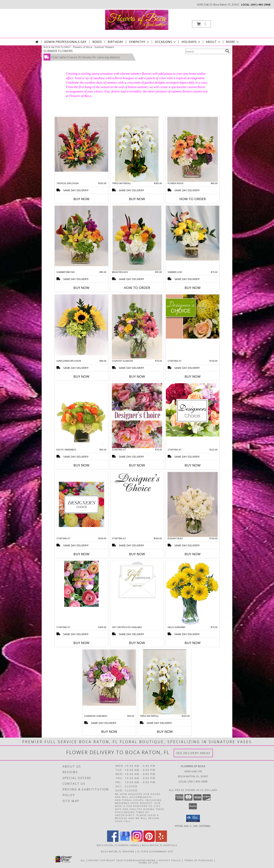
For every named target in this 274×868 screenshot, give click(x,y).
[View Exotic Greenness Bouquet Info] (81, 416)
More (233, 42)
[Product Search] (205, 51)
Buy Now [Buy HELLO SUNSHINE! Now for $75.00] (193, 643)
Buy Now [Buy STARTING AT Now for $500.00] (137, 554)
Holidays (191, 42)
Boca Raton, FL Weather (118, 851)
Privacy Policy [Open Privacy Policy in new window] (170, 860)
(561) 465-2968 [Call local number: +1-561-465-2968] (261, 4)
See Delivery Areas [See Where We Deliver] (193, 753)
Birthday (115, 42)
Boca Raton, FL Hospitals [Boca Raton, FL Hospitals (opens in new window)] (160, 845)
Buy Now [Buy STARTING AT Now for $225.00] (193, 465)
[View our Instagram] (137, 841)
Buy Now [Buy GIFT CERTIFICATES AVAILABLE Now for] (137, 643)
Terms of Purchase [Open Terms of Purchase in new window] (199, 860)
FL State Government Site (155, 851)
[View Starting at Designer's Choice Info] (137, 416)
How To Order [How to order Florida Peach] (193, 199)
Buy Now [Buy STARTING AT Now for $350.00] (81, 554)
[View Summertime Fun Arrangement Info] (81, 236)
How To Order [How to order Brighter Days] (137, 288)
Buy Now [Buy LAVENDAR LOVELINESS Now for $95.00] (109, 732)
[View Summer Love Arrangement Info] (193, 233)
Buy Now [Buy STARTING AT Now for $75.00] (137, 465)
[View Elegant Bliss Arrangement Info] (193, 504)
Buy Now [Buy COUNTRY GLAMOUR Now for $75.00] (137, 376)
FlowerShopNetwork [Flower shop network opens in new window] (140, 860)
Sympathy (139, 42)
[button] (201, 24)
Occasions (166, 42)
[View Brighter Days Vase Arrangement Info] (137, 238)
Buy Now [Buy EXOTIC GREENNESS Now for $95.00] (81, 465)
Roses (97, 42)
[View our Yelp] (161, 841)
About (213, 42)
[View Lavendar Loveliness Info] (109, 678)
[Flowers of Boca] (137, 19)
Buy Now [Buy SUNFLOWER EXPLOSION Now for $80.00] (81, 376)
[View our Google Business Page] (125, 841)
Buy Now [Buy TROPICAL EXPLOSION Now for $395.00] (81, 199)
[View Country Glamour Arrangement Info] (137, 327)
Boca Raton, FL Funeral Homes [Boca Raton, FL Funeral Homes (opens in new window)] (118, 845)
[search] (227, 51)
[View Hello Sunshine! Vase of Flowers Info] (193, 593)
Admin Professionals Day (65, 42)
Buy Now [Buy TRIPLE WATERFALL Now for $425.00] (165, 732)
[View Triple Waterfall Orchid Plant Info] (137, 149)
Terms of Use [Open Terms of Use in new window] (148, 862)
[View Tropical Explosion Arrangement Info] (81, 144)
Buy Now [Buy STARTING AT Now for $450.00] (81, 643)
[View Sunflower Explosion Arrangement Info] (81, 325)
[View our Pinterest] (149, 841)
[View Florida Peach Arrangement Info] (193, 149)
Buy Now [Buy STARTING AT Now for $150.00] (193, 376)
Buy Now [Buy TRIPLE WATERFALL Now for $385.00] (137, 199)
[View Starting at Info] (193, 316)
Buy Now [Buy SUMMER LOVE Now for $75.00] (193, 288)
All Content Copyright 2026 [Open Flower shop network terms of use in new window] (102, 860)
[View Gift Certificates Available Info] (137, 581)
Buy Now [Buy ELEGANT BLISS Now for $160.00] (193, 554)
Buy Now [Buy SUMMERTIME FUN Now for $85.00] (81, 288)
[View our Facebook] (113, 841)
